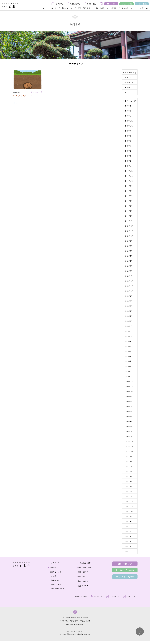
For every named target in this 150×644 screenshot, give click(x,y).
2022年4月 (129, 316)
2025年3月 (129, 156)
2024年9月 (129, 186)
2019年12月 (129, 441)
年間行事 (113, 8)
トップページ (40, 8)
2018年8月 (129, 521)
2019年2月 (129, 491)
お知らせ (53, 8)
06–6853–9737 (80, 624)
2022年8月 (129, 301)
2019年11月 (129, 446)
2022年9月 (129, 296)
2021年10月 (129, 336)
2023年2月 (129, 271)
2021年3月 (129, 366)
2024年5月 (129, 206)
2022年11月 (129, 286)
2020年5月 (129, 416)
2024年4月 (129, 211)
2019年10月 (129, 451)
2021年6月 (129, 351)
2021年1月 (129, 376)
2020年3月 (129, 426)
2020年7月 (129, 406)
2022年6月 (129, 306)
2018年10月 (129, 511)
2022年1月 (129, 326)
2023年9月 (129, 241)
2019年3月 (129, 486)
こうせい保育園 (143, 4)
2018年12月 (129, 501)
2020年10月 (129, 391)
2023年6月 (129, 251)
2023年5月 (129, 256)
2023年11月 (129, 231)
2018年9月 (129, 516)
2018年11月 (129, 506)
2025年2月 (129, 161)
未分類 (127, 87)
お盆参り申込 (59, 4)
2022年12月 (129, 281)
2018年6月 (129, 531)
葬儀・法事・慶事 (84, 8)
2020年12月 (129, 381)
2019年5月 (129, 476)
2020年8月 (129, 401)
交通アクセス (144, 8)
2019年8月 (129, 461)
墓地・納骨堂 (100, 8)
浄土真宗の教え (86, 563)
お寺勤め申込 (91, 4)
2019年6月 (129, 471)
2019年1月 (129, 496)
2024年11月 (129, 176)
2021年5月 (129, 356)
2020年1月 (129, 436)
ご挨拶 (54, 576)
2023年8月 (129, 246)
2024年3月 (129, 216)
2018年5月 (129, 536)
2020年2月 (129, 431)
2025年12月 (129, 121)
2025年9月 (129, 131)
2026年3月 (129, 111)
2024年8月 (129, 191)
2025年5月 (129, 146)
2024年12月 (129, 171)
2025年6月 (129, 141)
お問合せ (113, 4)
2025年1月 (129, 166)
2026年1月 (129, 116)
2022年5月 (129, 311)
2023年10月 (129, 236)
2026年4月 (129, 106)
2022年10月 (129, 291)
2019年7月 (129, 466)
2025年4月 (129, 151)
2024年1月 (129, 221)
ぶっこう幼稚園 (127, 4)
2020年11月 (129, 386)
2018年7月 (129, 526)
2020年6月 (129, 411)
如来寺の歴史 (56, 580)
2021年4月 (129, 361)
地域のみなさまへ (128, 8)
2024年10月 (129, 181)
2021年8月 (129, 346)
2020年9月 (129, 396)
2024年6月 (129, 201)
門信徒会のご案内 (58, 589)
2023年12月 (129, 226)
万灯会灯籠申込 (75, 4)
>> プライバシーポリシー (75, 632)
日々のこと (36, 92)
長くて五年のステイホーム (23, 96)
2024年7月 (129, 196)
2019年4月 (129, 481)
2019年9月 (129, 456)
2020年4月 (129, 421)
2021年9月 (129, 341)
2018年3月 (129, 546)
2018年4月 (129, 541)
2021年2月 (129, 371)
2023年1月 (129, 276)
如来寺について (67, 8)
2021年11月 (129, 331)
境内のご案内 (56, 584)
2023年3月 (129, 266)
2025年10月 (129, 126)
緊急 (126, 92)
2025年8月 (129, 136)
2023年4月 (129, 261)
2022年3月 (129, 321)
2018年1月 (129, 551)
